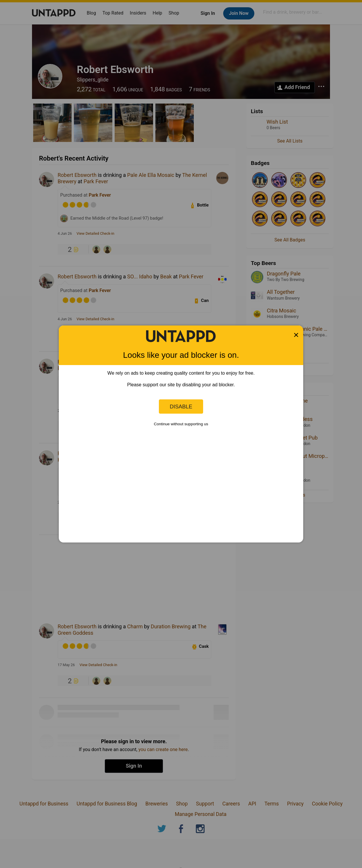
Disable (181, 407)
